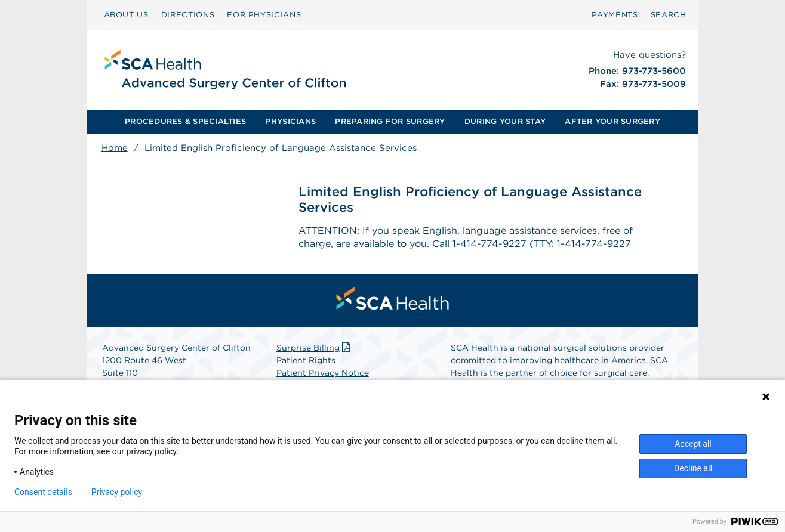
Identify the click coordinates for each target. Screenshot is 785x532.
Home (115, 148)
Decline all (693, 468)
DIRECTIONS (188, 15)
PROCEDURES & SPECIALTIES (185, 121)
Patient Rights (306, 360)
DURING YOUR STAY (505, 121)
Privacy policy (117, 492)
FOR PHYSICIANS (264, 15)
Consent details (43, 492)
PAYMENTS (615, 15)
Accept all (693, 444)
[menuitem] (126, 15)
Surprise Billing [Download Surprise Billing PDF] (315, 348)
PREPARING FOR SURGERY (390, 121)
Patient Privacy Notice (323, 373)
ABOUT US (126, 15)
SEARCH (669, 15)
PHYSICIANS (290, 121)
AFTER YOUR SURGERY (612, 121)
